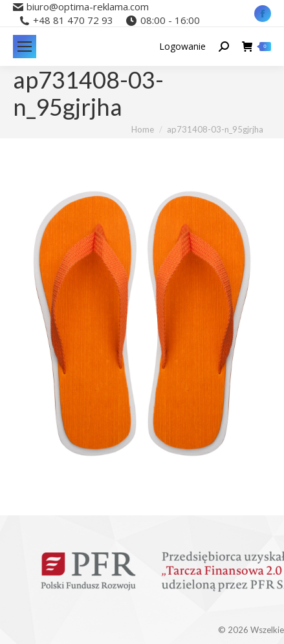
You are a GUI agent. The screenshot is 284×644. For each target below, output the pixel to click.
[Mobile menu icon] (25, 47)
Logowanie (182, 47)
